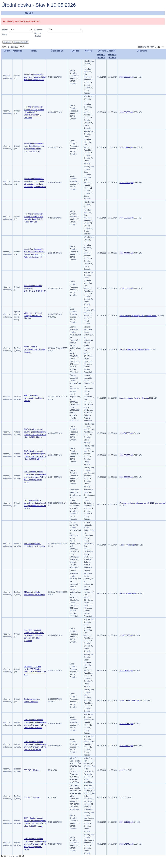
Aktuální (29, 13)
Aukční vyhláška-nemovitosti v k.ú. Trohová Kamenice (34, 349)
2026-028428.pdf (127, 477)
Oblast (7, 51)
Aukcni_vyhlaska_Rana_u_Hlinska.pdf (135, 398)
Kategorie (17, 51)
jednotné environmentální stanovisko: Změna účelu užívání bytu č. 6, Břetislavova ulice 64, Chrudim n (34, 112)
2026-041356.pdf (127, 433)
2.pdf (122, 797)
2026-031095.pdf (127, 822)
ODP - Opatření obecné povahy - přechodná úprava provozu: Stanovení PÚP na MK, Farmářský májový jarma (35, 477)
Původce (75, 51)
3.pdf (122, 770)
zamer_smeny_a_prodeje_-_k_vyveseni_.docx (138, 316)
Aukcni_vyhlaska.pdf (128, 545)
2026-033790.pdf (127, 218)
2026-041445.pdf (127, 844)
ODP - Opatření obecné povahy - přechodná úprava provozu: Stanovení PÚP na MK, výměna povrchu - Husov (35, 844)
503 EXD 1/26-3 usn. (32, 770)
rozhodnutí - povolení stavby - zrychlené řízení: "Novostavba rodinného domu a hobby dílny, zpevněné (34, 635)
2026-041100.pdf (127, 746)
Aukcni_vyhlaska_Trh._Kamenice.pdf (134, 349)
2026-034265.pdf (127, 455)
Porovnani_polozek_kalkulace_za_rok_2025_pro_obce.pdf (143, 503)
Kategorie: (39, 30)
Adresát (89, 51)
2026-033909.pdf (127, 288)
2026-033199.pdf (127, 635)
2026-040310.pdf (127, 724)
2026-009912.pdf (127, 147)
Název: (5, 35)
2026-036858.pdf (127, 77)
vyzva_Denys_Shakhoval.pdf (131, 700)
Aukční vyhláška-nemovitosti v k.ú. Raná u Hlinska (34, 398)
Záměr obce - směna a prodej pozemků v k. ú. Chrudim (33, 316)
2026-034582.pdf (127, 112)
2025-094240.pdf (127, 670)
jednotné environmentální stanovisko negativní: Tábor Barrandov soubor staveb (35, 77)
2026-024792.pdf (127, 183)
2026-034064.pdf (127, 253)
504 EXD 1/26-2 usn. (32, 797)
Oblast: (5, 30)
